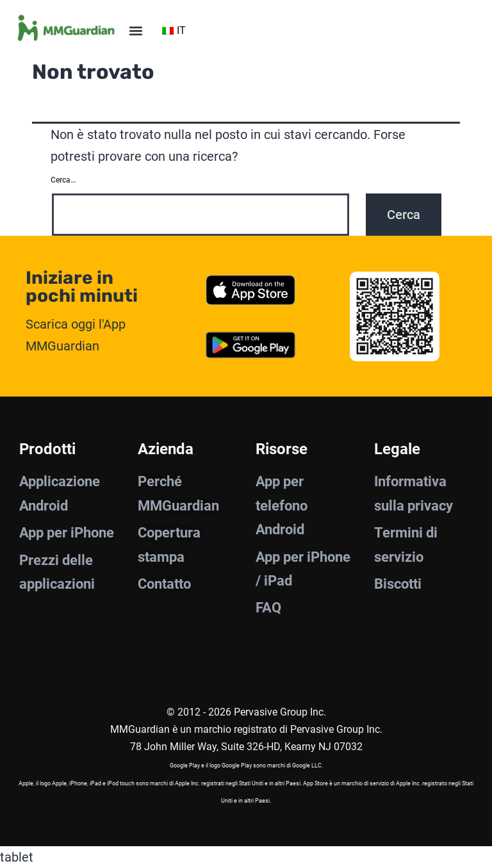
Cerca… (63, 180)
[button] (135, 30)
